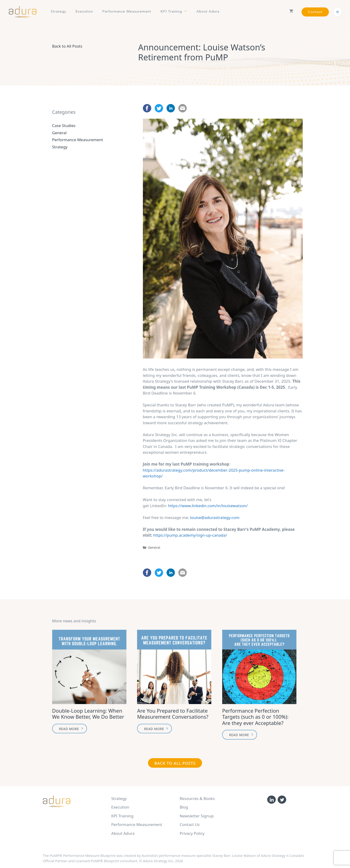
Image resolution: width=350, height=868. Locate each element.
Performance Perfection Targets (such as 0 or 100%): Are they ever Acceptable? (255, 717)
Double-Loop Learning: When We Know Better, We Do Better (88, 714)
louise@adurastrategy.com (215, 517)
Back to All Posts (67, 46)
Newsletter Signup (197, 816)
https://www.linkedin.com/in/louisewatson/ (208, 506)
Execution (84, 12)
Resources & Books (197, 798)
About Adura (208, 12)
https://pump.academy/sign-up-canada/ (190, 535)
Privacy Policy (192, 833)
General (154, 547)
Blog (184, 807)
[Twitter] (282, 800)
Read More (69, 729)
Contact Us (190, 824)
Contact (315, 12)
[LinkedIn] (271, 800)
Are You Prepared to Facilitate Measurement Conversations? (173, 714)
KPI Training (176, 12)
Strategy (58, 12)
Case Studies (64, 126)
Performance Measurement (127, 12)
